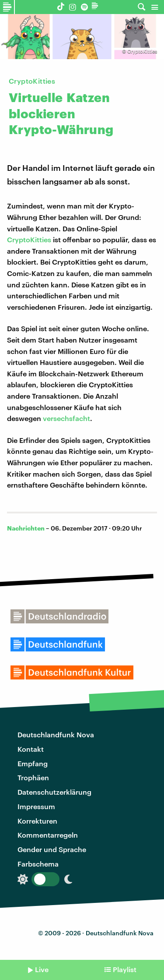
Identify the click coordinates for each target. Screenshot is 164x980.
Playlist (125, 969)
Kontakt (31, 749)
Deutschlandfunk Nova (56, 734)
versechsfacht (66, 418)
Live (42, 969)
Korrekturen (37, 821)
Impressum (36, 806)
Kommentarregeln (48, 835)
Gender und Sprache (52, 849)
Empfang (33, 763)
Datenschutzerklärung (54, 792)
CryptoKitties (29, 239)
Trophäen (33, 777)
